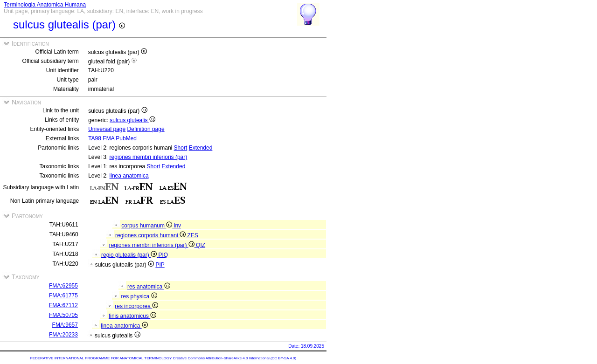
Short (181, 148)
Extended (201, 148)
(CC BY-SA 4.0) (283, 358)
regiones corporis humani (151, 235)
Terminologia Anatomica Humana (45, 5)
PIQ (163, 255)
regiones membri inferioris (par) (149, 157)
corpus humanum (147, 226)
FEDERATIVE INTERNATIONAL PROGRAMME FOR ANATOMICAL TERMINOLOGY (101, 358)
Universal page (107, 129)
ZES (192, 235)
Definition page (146, 129)
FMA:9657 (65, 325)
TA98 (95, 138)
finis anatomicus (132, 316)
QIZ (201, 245)
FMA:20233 (63, 335)
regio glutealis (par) (130, 255)
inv (177, 226)
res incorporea (136, 306)
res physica (139, 296)
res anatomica (149, 287)
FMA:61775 (63, 295)
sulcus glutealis (132, 120)
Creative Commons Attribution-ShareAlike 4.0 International (221, 358)
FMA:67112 (63, 305)
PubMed (126, 138)
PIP (160, 265)
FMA (108, 138)
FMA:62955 (63, 286)
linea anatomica (129, 176)
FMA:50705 (63, 315)
